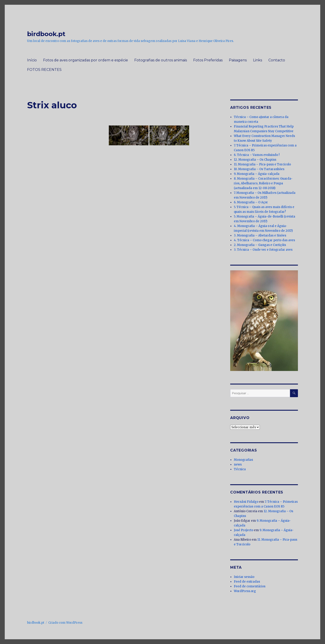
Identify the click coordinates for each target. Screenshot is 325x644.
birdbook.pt (46, 34)
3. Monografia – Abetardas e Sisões (260, 235)
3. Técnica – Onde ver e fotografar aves (263, 250)
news (238, 464)
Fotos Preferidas (208, 60)
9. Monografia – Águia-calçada (257, 174)
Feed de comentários (250, 586)
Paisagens (238, 60)
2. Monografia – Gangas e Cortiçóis (260, 245)
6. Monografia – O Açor (251, 202)
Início (32, 60)
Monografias (243, 460)
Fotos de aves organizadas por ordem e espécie (86, 60)
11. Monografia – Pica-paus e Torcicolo (262, 164)
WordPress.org (245, 591)
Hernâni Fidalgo (246, 502)
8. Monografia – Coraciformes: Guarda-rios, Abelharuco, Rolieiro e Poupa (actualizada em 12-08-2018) (263, 183)
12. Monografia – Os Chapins (255, 160)
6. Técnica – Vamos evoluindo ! (257, 155)
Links (258, 60)
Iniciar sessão (244, 577)
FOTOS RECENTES (44, 70)
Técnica (240, 469)
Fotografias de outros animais (161, 60)
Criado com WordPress (65, 623)
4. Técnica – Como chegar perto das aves (264, 240)
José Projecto (244, 530)
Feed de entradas (247, 582)
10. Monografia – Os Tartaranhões (259, 169)
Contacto (277, 60)
